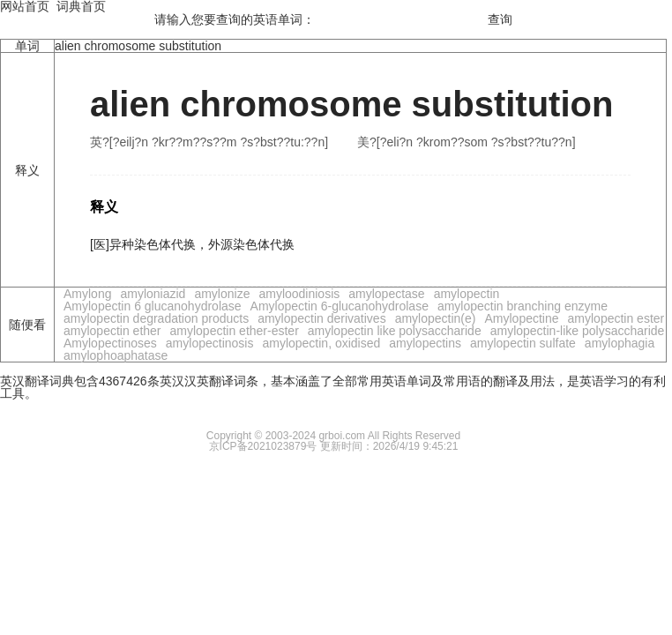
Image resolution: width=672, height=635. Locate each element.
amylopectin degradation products (156, 318)
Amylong (87, 294)
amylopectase (386, 294)
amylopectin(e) (436, 318)
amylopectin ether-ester (235, 331)
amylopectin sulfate (523, 343)
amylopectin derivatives (322, 318)
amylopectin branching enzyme (523, 306)
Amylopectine (521, 318)
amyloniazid (153, 294)
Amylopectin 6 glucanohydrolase (153, 306)
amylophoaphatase (116, 355)
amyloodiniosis (299, 294)
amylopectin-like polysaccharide (578, 331)
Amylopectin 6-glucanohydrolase (340, 306)
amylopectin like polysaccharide (395, 331)
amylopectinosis (210, 343)
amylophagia (620, 343)
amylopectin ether (112, 331)
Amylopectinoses (110, 343)
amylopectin (467, 294)
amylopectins (425, 343)
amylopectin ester (616, 318)
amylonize (222, 294)
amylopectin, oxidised (321, 343)
